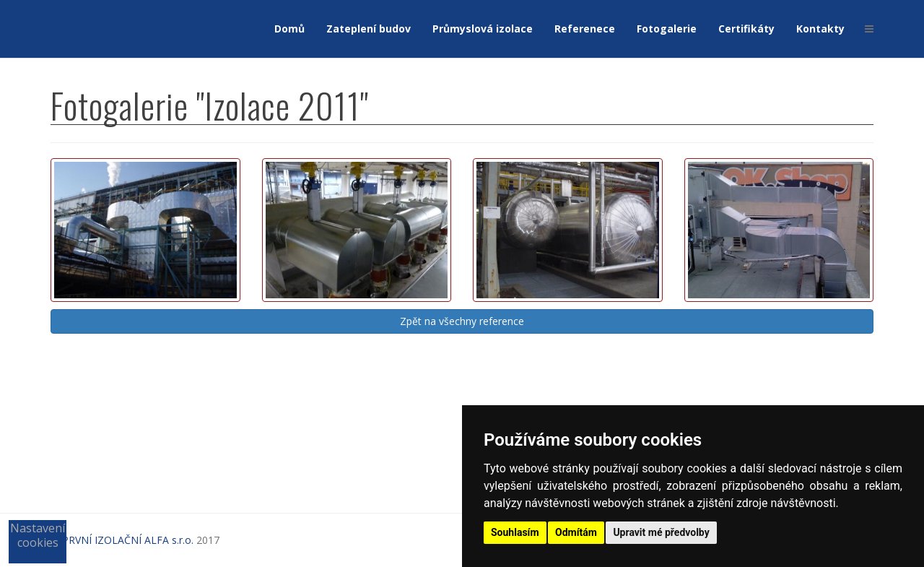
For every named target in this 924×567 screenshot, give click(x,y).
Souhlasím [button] (515, 532)
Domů (289, 29)
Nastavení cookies (38, 535)
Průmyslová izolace (483, 29)
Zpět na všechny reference (462, 321)
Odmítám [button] (576, 532)
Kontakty (820, 29)
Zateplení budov (369, 29)
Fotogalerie (667, 29)
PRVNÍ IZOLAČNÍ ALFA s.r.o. (128, 540)
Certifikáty (746, 29)
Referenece (585, 29)
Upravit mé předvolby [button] (661, 532)
